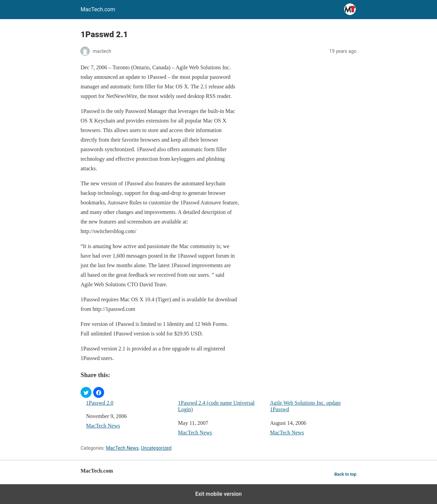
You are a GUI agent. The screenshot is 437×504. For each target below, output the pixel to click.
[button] (86, 392)
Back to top (345, 474)
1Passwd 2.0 (100, 403)
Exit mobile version (218, 494)
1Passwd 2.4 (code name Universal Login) (216, 406)
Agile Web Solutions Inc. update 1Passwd (306, 406)
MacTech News (103, 426)
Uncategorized (156, 448)
